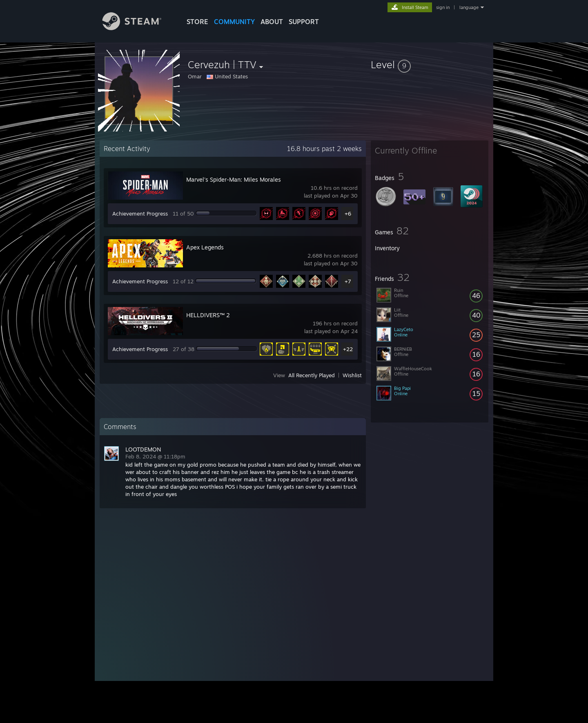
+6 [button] (348, 214)
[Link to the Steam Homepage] (138, 28)
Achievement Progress (140, 214)
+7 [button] (348, 281)
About (272, 22)
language (469, 7)
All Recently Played (312, 375)
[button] (430, 65)
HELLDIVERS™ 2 (208, 315)
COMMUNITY (234, 22)
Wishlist (352, 375)
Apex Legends (205, 247)
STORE (197, 22)
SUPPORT (304, 22)
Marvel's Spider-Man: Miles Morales (234, 179)
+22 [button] (348, 349)
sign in (443, 7)
